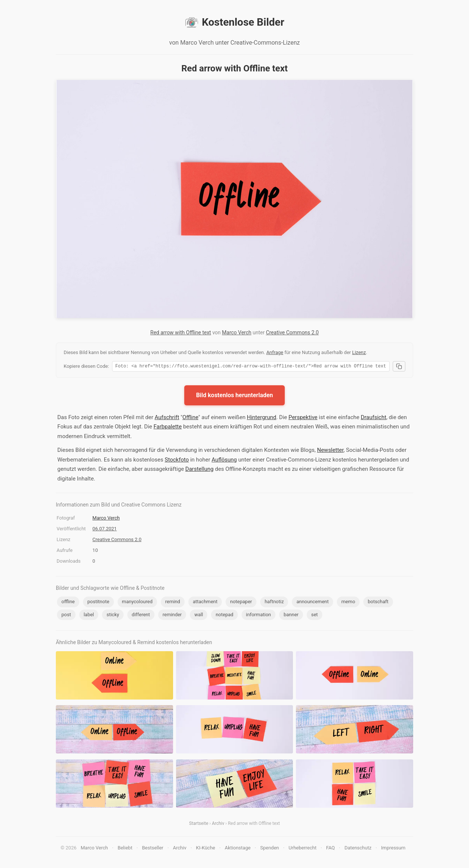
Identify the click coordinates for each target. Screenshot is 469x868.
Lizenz (359, 352)
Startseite (199, 824)
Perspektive (303, 418)
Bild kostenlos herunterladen (235, 396)
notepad (224, 616)
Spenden (270, 849)
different (141, 616)
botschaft (378, 603)
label (89, 616)
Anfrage (275, 352)
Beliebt (125, 849)
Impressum (393, 849)
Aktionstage (238, 849)
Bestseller (153, 849)
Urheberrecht (302, 849)
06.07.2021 (104, 530)
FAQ (330, 849)
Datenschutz (358, 849)
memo (348, 603)
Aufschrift (167, 418)
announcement (312, 603)
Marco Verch (237, 332)
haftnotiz (274, 603)
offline (68, 603)
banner (291, 616)
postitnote (98, 603)
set (315, 616)
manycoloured (137, 603)
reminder (172, 616)
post (66, 616)
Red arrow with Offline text (181, 332)
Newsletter (330, 451)
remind (173, 603)
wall (199, 616)
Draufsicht (374, 418)
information (259, 616)
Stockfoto (177, 461)
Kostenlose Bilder (234, 22)
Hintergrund (261, 418)
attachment (205, 603)
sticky (113, 616)
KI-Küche (206, 849)
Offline (190, 418)
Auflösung (224, 461)
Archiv (218, 824)
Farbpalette (168, 428)
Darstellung (200, 470)
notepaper (241, 603)
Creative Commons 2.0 (292, 332)
